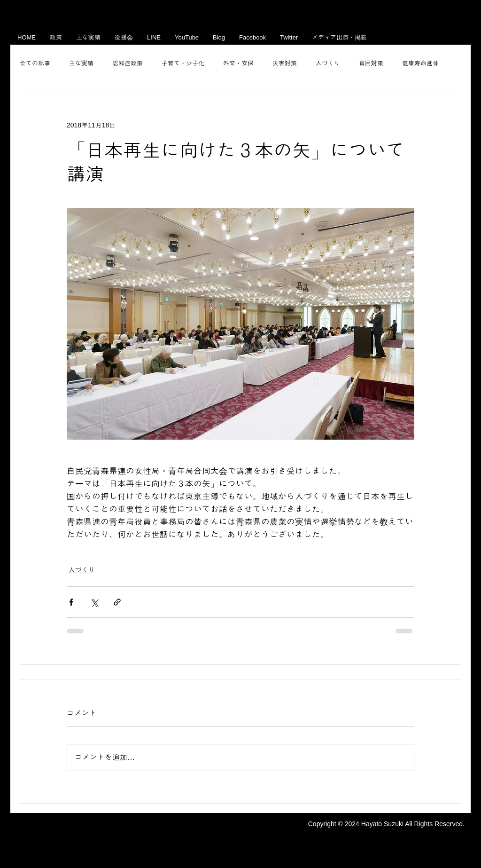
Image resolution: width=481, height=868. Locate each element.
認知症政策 (128, 63)
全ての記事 (35, 63)
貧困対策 (371, 63)
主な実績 (81, 63)
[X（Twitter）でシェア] (94, 602)
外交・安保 (238, 63)
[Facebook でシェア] (71, 602)
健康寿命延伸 (420, 63)
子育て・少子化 (183, 63)
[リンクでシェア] (117, 602)
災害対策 (285, 63)
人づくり (328, 63)
